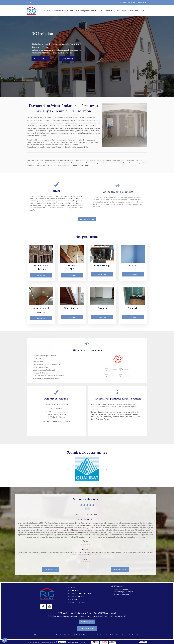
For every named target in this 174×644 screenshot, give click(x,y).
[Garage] (102, 254)
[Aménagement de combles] (41, 296)
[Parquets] (102, 296)
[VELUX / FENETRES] (72, 296)
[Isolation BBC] (72, 254)
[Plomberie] (133, 296)
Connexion (143, 642)
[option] (124, 125)
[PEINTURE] (133, 254)
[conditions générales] (87, 628)
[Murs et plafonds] (41, 254)
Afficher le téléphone (129, 2)
